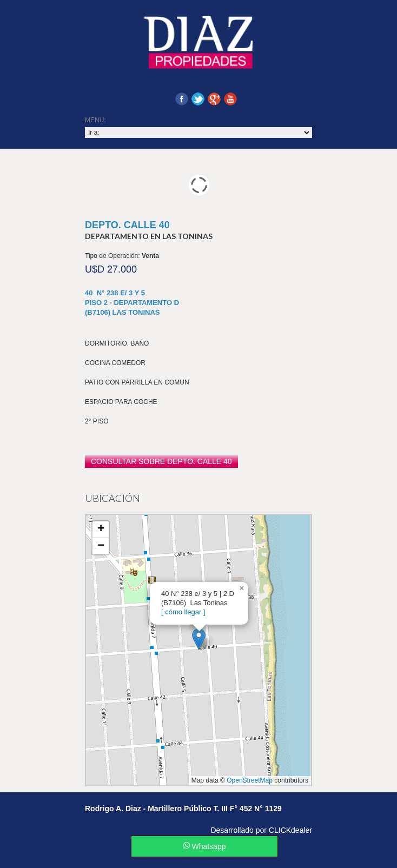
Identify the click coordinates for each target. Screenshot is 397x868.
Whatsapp (205, 846)
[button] (199, 639)
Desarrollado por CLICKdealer (261, 830)
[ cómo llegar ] (183, 612)
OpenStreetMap (250, 780)
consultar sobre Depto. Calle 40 (161, 461)
